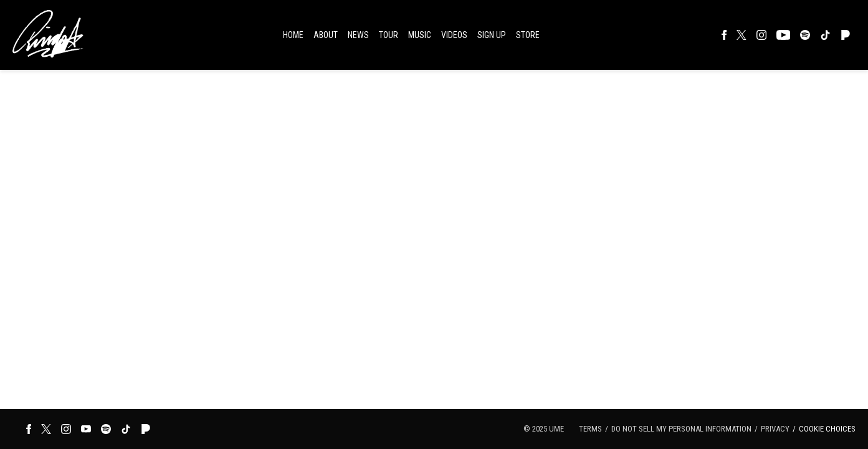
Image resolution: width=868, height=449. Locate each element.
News (358, 35)
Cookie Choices (827, 429)
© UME (544, 429)
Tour (389, 35)
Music (420, 35)
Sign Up (492, 35)
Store (528, 35)
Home (293, 35)
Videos (454, 35)
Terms (590, 429)
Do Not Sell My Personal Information (681, 429)
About (326, 35)
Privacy (775, 429)
